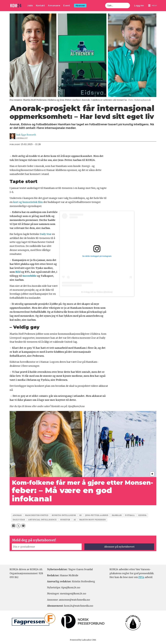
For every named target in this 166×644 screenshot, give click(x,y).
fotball (130, 515)
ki (81, 515)
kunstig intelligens (64, 515)
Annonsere (54, 6)
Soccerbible (29, 276)
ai (75, 520)
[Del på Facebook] (13, 526)
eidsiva (142, 515)
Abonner (80, 6)
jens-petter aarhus (97, 515)
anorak (17, 515)
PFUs (141, 577)
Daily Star (46, 234)
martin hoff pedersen (92, 520)
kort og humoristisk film (28, 202)
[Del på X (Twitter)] (18, 526)
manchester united (37, 515)
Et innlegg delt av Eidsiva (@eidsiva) (97, 292)
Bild (18, 272)
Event (67, 6)
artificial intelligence (42, 520)
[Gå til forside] (16, 6)
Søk (105, 3)
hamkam (117, 515)
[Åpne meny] (153, 6)
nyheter (65, 520)
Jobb (30, 6)
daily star (19, 520)
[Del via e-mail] (23, 526)
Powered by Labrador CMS (83, 640)
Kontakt (40, 6)
